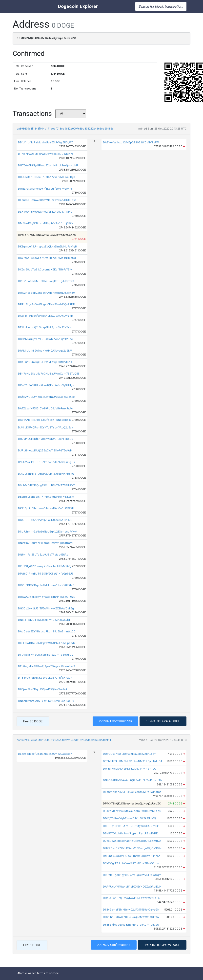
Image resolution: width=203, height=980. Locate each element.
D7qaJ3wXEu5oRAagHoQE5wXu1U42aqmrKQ (132, 841)
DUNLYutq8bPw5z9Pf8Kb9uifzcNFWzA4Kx (45, 189)
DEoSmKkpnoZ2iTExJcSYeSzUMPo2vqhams (132, 792)
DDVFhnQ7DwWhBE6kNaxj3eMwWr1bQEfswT (132, 917)
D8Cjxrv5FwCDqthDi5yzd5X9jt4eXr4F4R (43, 689)
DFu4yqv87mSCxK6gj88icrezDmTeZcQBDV (46, 655)
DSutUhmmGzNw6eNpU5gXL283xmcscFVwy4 (48, 532)
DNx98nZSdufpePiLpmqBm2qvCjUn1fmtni (46, 543)
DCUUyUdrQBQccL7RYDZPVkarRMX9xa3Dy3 (46, 177)
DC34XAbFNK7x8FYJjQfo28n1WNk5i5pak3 (45, 420)
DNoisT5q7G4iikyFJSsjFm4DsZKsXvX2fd (44, 620)
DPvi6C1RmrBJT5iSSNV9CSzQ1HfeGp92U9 (46, 574)
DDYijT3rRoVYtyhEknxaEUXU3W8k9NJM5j (130, 818)
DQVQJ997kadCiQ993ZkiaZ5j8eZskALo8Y (129, 754)
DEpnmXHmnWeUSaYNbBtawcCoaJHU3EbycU (48, 200)
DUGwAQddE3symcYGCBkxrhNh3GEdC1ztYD (47, 597)
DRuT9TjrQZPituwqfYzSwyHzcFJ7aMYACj (45, 566)
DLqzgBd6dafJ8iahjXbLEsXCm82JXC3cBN (45, 754)
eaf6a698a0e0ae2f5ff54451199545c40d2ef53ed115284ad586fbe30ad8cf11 (64, 740)
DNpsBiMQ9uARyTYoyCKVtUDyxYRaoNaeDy (46, 701)
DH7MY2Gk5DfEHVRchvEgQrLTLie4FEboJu (46, 439)
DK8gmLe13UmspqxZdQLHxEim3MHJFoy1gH (48, 247)
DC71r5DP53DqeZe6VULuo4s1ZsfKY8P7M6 (46, 585)
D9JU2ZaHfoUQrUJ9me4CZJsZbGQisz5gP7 (47, 462)
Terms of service (48, 973)
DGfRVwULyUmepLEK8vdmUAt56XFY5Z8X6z (46, 397)
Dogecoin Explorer (78, 6)
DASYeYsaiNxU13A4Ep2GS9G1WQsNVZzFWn (132, 143)
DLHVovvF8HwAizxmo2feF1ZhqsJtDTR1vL (45, 212)
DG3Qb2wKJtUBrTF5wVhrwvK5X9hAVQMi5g (46, 609)
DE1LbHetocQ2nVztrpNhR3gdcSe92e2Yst (45, 327)
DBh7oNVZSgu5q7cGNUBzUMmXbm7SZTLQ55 (49, 374)
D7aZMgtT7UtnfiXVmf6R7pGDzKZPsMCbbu (131, 863)
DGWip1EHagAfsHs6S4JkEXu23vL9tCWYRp (45, 316)
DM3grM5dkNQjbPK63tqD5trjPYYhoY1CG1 (130, 769)
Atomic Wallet (27, 973)
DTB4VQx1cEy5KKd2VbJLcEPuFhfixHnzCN (45, 678)
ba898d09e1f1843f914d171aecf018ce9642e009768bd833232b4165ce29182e (65, 129)
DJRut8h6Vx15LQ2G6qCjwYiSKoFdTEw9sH (45, 451)
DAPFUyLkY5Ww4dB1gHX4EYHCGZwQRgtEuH (132, 887)
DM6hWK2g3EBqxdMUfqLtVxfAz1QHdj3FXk (46, 223)
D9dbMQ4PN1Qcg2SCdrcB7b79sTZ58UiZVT (46, 485)
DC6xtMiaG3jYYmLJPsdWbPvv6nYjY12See (45, 339)
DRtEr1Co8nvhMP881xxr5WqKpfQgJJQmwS (46, 281)
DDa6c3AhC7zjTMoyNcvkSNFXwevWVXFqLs (131, 898)
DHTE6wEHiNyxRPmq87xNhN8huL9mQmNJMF (48, 166)
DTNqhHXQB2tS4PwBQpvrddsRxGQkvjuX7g (46, 154)
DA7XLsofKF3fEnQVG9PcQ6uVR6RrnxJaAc (45, 409)
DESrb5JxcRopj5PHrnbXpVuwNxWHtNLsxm (46, 497)
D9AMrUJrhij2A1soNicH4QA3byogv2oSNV (45, 351)
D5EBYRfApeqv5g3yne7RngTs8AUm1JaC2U (131, 925)
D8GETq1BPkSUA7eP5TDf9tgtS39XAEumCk (131, 826)
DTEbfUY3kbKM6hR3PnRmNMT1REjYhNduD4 (132, 761)
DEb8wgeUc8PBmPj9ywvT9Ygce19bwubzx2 (46, 666)
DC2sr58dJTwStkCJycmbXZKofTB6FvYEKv (45, 270)
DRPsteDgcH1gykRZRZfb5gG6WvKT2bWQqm (132, 875)
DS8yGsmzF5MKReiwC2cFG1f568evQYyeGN (131, 910)
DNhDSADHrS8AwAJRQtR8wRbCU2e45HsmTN (133, 780)
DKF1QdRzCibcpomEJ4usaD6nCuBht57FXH (46, 508)
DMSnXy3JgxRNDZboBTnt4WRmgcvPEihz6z (132, 856)
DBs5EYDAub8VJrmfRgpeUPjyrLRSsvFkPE (130, 834)
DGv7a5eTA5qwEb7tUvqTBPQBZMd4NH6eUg (47, 258)
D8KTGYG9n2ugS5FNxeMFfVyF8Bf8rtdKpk (45, 362)
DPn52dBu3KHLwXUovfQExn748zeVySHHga (46, 385)
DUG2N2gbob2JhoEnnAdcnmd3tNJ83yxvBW (47, 293)
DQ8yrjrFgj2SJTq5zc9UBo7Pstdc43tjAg (43, 555)
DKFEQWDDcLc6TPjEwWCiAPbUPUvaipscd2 (47, 643)
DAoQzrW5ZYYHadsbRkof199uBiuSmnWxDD (47, 632)
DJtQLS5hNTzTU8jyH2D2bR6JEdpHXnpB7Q (46, 474)
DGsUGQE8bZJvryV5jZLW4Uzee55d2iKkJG (45, 520)
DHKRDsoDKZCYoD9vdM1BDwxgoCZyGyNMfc (132, 848)
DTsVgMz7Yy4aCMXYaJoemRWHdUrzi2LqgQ (132, 811)
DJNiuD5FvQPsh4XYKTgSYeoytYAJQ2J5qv (45, 428)
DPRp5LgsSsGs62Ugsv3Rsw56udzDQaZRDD (47, 304)
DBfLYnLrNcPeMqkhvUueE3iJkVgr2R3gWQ (46, 143)
